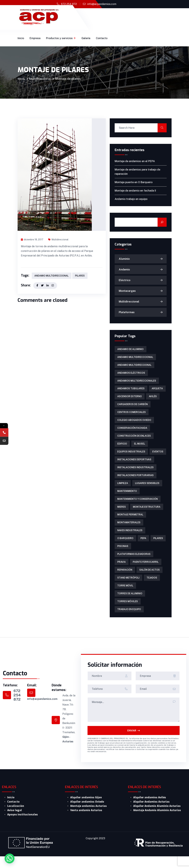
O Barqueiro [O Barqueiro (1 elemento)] (125, 547)
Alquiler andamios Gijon (86, 809)
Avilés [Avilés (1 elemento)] (152, 399)
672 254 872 (69, 4)
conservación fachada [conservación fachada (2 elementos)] (132, 432)
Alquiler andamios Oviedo (87, 813)
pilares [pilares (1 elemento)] (157, 547)
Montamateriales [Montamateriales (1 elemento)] (129, 530)
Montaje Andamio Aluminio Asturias (157, 822)
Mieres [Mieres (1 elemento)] (122, 514)
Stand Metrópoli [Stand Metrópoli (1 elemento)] (128, 588)
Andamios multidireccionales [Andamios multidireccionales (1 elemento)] (137, 382)
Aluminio (124, 259)
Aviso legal (15, 822)
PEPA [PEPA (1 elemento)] (143, 547)
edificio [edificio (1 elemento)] (122, 448)
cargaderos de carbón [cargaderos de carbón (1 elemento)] (132, 407)
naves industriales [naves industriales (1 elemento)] (130, 538)
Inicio (21, 38)
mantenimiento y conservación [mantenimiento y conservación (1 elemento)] (138, 506)
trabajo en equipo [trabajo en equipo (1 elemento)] (129, 621)
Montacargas (127, 291)
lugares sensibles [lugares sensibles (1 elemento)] (147, 489)
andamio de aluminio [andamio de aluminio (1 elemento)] (130, 349)
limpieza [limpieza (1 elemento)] (123, 489)
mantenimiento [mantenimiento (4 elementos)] (127, 497)
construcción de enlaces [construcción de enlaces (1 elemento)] (134, 440)
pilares (80, 276)
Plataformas (127, 312)
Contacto (102, 38)
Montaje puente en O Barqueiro (134, 182)
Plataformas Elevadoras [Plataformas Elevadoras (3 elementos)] (134, 563)
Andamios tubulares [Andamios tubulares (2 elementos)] (131, 390)
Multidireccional (40, 79)
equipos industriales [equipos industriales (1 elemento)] (131, 456)
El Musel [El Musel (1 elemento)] (139, 448)
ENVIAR (134, 742)
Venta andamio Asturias (86, 822)
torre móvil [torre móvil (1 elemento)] (125, 596)
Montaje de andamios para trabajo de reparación (137, 172)
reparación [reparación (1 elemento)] (125, 579)
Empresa (35, 38)
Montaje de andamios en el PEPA (135, 161)
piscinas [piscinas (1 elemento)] (123, 555)
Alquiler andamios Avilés (150, 809)
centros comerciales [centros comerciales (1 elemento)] (132, 415)
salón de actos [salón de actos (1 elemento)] (149, 579)
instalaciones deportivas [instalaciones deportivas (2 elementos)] (134, 464)
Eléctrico (125, 280)
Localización (16, 818)
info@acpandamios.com (102, 4)
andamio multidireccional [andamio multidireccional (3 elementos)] (134, 366)
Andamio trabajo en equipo (131, 199)
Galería (86, 38)
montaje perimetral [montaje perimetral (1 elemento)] (130, 522)
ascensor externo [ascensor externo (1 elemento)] (130, 399)
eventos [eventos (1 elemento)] (157, 456)
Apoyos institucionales (23, 826)
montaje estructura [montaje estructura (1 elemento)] (146, 514)
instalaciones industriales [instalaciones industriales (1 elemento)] (135, 473)
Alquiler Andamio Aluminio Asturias (157, 818)
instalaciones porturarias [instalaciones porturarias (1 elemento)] (135, 481)
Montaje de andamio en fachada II (135, 191)
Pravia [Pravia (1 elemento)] (121, 571)
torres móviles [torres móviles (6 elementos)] (128, 612)
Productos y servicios (59, 38)
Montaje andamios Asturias (88, 818)
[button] (10, 858)
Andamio (124, 270)
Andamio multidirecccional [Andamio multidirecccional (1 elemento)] (135, 358)
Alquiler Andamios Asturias (151, 813)
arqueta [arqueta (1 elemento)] (157, 390)
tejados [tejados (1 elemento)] (151, 588)
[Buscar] (162, 222)
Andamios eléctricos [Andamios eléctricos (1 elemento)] (131, 374)
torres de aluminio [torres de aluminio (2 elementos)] (130, 604)
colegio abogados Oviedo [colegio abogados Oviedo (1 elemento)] (134, 423)
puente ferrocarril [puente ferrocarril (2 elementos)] (145, 571)
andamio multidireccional (51, 276)
